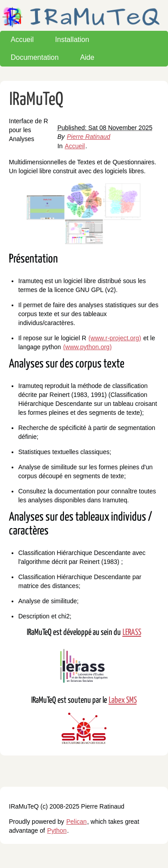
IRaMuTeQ (36, 100)
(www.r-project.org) (115, 338)
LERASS (132, 632)
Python (57, 830)
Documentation (35, 57)
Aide (87, 57)
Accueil (22, 40)
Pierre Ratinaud (88, 137)
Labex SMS (123, 700)
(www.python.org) (88, 347)
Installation (72, 40)
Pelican (77, 822)
